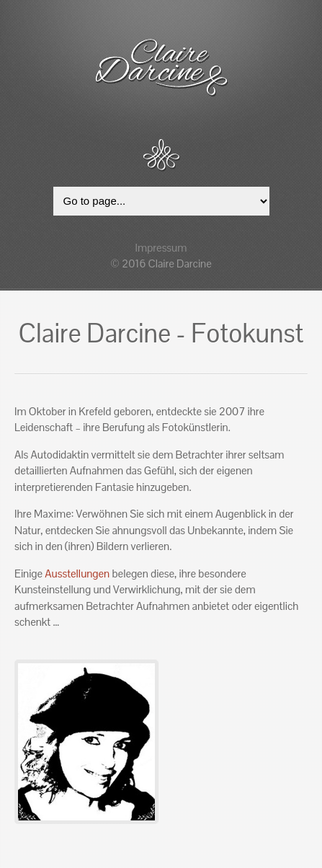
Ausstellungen (77, 573)
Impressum (161, 248)
